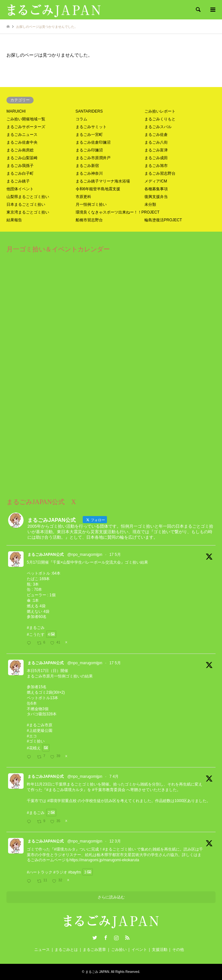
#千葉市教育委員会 (109, 790)
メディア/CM (156, 181)
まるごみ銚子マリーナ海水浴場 (103, 181)
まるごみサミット (91, 127)
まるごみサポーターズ (26, 127)
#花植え (34, 748)
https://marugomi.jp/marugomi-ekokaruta (104, 860)
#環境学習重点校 (62, 801)
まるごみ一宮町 (89, 135)
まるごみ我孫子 (20, 166)
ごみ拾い (119, 950)
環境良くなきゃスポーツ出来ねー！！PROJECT (118, 212)
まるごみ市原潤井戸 (93, 158)
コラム (81, 119)
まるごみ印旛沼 (89, 150)
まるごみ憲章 (94, 950)
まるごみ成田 (156, 158)
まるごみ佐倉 (156, 135)
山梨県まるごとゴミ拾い (28, 197)
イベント (139, 950)
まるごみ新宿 (87, 166)
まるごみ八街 (156, 142)
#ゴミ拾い (36, 741)
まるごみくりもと (160, 119)
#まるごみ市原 (40, 725)
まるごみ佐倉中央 (22, 142)
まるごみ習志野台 (160, 173)
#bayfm (74, 872)
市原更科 (83, 197)
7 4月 (114, 776)
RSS (127, 938)
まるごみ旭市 (156, 166)
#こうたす (36, 634)
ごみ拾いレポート (160, 111)
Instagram (116, 938)
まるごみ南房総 (20, 150)
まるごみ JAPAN (97, 972)
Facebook (106, 938)
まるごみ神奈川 (89, 173)
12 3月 (115, 841)
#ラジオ (60, 872)
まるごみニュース (22, 135)
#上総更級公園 (40, 731)
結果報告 (14, 220)
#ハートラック (40, 872)
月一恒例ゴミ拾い (91, 204)
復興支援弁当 (156, 197)
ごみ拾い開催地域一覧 (26, 119)
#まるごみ (36, 628)
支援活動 (160, 950)
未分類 (150, 204)
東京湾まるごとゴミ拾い (28, 212)
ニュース (42, 950)
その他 (178, 950)
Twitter (95, 938)
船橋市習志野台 (89, 220)
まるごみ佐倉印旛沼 (93, 142)
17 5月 (115, 555)
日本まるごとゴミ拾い (26, 204)
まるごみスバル (158, 127)
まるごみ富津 (156, 150)
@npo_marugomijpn (85, 555)
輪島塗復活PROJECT (163, 220)
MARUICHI (16, 111)
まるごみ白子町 (20, 173)
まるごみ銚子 (18, 181)
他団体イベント (20, 189)
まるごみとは (66, 950)
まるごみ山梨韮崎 (22, 158)
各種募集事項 (156, 189)
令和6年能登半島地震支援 (98, 189)
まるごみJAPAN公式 (46, 555)
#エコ (32, 736)
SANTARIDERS (89, 111)
